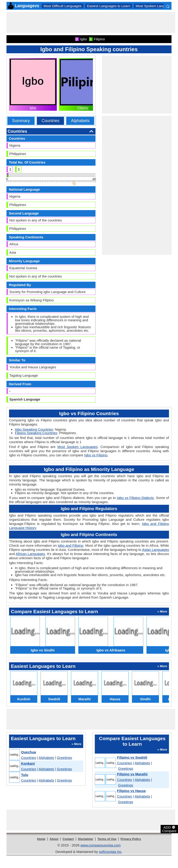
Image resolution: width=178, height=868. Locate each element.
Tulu (25, 775)
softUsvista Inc (110, 852)
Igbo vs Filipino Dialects (135, 498)
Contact (68, 839)
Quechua (29, 752)
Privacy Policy (131, 839)
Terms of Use (107, 839)
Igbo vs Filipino (96, 455)
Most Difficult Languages (63, 6)
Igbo (33, 108)
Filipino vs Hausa (131, 791)
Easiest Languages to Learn (109, 6)
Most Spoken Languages (155, 6)
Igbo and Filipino (70, 545)
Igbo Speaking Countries (34, 429)
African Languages (30, 554)
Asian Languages (156, 550)
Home (41, 839)
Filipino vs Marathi (132, 774)
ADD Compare (169, 829)
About (54, 839)
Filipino (83, 108)
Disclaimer (86, 839)
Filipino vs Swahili (132, 757)
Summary (21, 121)
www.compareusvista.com (100, 845)
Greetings (65, 758)
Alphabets (80, 121)
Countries (50, 121)
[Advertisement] (91, 22)
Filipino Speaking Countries (36, 433)
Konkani (28, 763)
